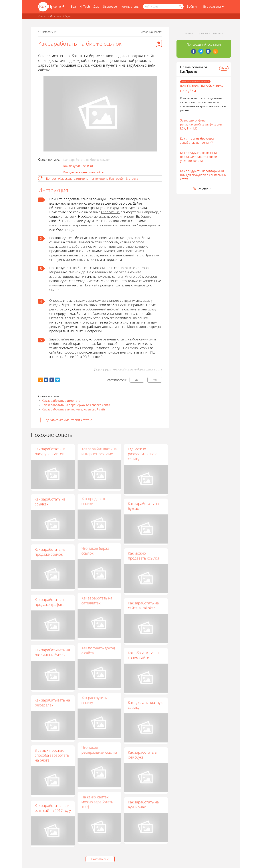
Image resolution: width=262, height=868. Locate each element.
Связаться (217, 33)
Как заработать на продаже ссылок (50, 552)
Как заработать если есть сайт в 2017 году (53, 808)
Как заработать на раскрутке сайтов (50, 451)
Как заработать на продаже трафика (50, 602)
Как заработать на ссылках (50, 502)
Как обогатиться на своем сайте (144, 657)
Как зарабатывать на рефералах (52, 703)
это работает (91, 327)
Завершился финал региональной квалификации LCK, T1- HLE (201, 124)
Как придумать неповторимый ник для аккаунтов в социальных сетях (203, 175)
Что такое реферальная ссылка (99, 753)
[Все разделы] (214, 7)
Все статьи (204, 189)
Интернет (56, 16)
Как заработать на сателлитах (97, 602)
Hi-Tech (85, 7)
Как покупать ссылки (78, 166)
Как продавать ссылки (94, 502)
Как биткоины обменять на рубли (202, 88)
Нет (155, 380)
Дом (97, 7)
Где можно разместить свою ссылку (143, 454)
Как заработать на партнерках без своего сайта (76, 405)
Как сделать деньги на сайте (83, 172)
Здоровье (110, 7)
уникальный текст (129, 255)
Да (137, 380)
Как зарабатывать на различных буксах (52, 652)
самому (94, 255)
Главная (42, 16)
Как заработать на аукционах (143, 808)
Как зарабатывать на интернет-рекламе (99, 451)
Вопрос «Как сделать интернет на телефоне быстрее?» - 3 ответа (92, 179)
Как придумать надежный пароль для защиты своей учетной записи (199, 157)
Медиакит (190, 33)
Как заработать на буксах (143, 506)
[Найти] (180, 7)
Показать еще (100, 859)
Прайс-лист (204, 33)
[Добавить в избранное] (159, 43)
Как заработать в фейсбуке (142, 758)
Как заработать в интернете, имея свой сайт (74, 409)
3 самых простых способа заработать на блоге (52, 755)
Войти (192, 6)
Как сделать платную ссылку (146, 707)
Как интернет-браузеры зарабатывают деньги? (197, 141)
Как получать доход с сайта (98, 652)
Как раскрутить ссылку (94, 703)
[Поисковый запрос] (163, 7)
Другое (68, 16)
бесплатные (110, 212)
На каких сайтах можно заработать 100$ (97, 806)
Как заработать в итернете (61, 401)
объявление (59, 208)
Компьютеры (130, 7)
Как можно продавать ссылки (143, 557)
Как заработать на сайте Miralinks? (143, 607)
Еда (73, 7)
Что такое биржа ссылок (95, 552)
